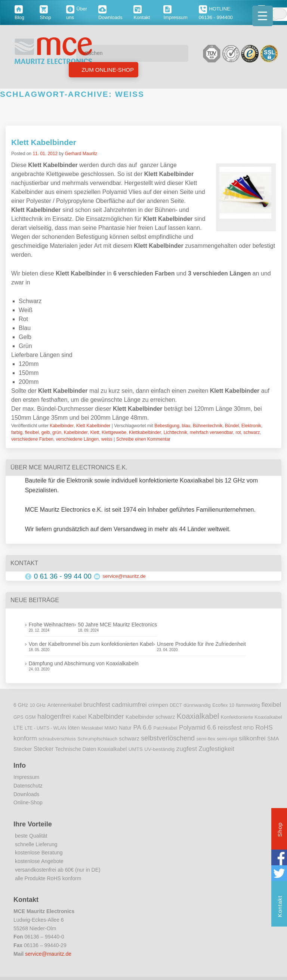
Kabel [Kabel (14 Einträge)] (79, 717)
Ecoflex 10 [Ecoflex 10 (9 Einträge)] (223, 705)
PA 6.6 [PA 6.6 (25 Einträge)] (142, 727)
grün (57, 432)
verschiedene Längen (77, 439)
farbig (17, 432)
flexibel (32, 432)
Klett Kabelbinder (44, 142)
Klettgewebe (114, 432)
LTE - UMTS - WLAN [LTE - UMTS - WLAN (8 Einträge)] (45, 728)
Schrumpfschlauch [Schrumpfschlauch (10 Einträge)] (97, 739)
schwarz (251, 432)
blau (186, 426)
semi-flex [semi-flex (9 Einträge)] (206, 739)
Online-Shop (28, 802)
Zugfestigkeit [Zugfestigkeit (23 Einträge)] (216, 749)
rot (238, 432)
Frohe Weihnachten (52, 625)
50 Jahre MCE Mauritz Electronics (118, 625)
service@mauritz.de (124, 576)
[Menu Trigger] (263, 16)
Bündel (232, 426)
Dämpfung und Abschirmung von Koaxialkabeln (84, 663)
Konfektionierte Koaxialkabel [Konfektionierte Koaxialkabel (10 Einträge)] (251, 717)
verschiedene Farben (32, 439)
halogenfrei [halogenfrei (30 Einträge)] (54, 716)
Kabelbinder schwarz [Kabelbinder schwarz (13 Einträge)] (150, 717)
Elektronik (251, 426)
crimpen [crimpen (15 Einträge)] (158, 705)
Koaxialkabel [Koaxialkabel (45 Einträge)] (198, 716)
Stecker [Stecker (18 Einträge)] (44, 749)
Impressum (26, 777)
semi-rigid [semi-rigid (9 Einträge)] (227, 739)
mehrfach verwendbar (212, 432)
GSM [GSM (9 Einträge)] (30, 717)
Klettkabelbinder (145, 432)
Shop (280, 830)
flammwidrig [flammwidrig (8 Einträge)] (248, 705)
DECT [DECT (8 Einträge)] (176, 705)
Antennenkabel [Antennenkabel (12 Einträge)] (65, 705)
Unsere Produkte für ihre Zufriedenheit (201, 644)
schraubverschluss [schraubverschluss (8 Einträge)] (57, 739)
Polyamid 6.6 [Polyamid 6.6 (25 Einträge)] (197, 727)
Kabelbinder (62, 426)
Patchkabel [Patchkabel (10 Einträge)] (165, 728)
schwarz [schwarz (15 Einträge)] (129, 739)
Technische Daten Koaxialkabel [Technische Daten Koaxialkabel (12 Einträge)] (91, 749)
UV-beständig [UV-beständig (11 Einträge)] (159, 749)
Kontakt (280, 907)
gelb (46, 432)
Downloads (26, 794)
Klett (95, 432)
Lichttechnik (175, 432)
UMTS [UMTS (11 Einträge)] (136, 749)
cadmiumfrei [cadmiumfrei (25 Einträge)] (129, 705)
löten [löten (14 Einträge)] (74, 728)
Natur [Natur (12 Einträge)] (125, 728)
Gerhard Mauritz (81, 154)
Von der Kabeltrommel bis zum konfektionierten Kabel (91, 644)
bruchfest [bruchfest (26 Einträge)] (97, 705)
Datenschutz (28, 786)
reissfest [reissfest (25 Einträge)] (230, 727)
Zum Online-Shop (107, 70)
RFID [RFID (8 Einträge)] (249, 728)
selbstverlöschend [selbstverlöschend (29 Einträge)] (168, 738)
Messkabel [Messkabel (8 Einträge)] (92, 728)
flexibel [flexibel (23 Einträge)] (271, 705)
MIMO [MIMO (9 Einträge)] (111, 728)
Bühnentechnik (208, 426)
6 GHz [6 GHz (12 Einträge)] (21, 705)
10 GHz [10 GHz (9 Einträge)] (38, 705)
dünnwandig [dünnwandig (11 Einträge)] (197, 705)
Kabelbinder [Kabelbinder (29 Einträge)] (106, 716)
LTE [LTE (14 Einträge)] (18, 728)
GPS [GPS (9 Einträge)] (18, 717)
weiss (107, 439)
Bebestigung (167, 426)
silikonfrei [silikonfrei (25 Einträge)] (252, 738)
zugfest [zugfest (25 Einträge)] (187, 749)
